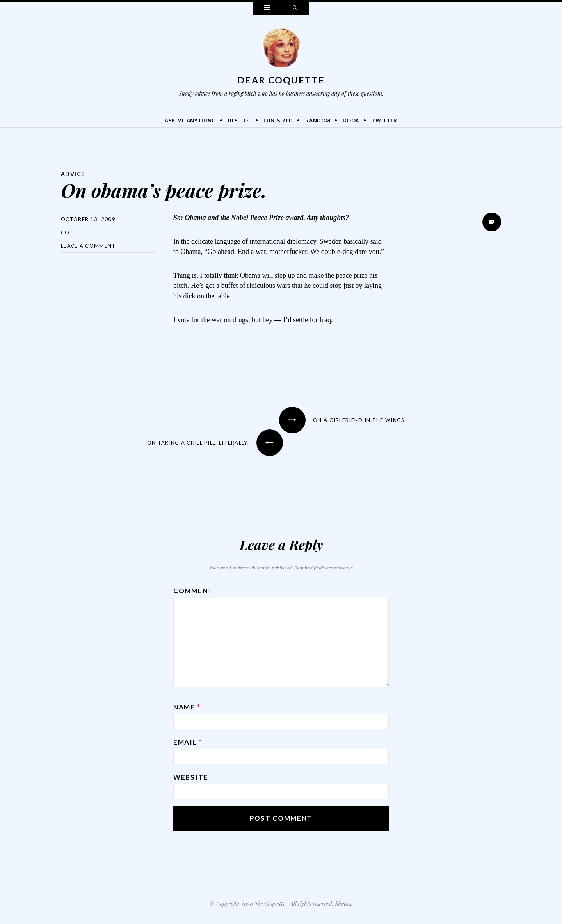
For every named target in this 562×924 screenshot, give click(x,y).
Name (187, 707)
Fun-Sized (278, 121)
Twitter (384, 121)
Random (318, 121)
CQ (65, 232)
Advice (73, 174)
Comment (193, 591)
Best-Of (240, 121)
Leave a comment (88, 246)
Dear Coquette (281, 80)
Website (191, 777)
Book (351, 121)
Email (188, 742)
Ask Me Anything (190, 121)
